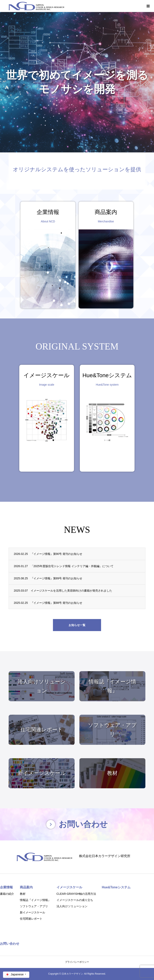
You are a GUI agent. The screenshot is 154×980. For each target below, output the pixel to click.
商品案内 (26, 887)
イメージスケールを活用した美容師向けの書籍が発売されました (71, 591)
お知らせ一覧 (77, 625)
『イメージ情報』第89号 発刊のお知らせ (56, 578)
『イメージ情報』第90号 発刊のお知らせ (56, 554)
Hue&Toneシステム (116, 887)
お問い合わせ (10, 944)
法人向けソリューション (72, 906)
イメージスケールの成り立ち (75, 900)
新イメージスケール (32, 912)
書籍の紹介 (7, 894)
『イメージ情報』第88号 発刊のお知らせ (56, 603)
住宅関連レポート (31, 919)
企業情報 (6, 887)
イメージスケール (69, 887)
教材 (23, 894)
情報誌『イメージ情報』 (35, 900)
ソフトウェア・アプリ (34, 906)
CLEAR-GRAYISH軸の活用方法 (76, 894)
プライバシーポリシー (77, 962)
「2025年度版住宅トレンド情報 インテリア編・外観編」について (72, 566)
